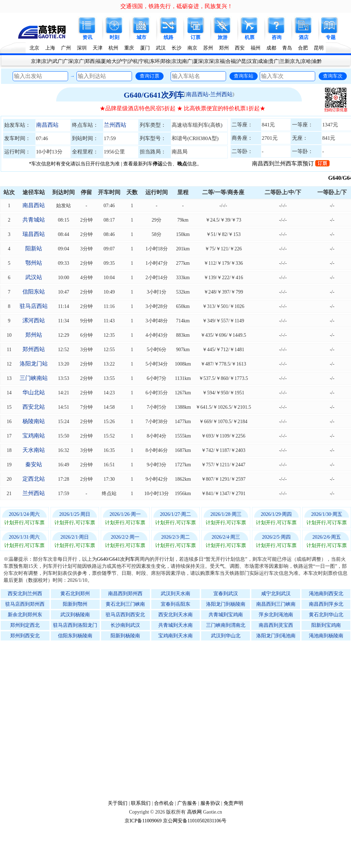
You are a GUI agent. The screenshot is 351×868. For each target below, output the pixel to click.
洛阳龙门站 (34, 364)
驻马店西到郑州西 (25, 604)
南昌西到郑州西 (125, 594)
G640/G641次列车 (154, 95)
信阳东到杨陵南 (75, 636)
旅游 (223, 37)
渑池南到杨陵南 (326, 636)
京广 (79, 61)
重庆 (129, 48)
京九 (295, 61)
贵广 (274, 61)
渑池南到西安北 (326, 594)
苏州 (208, 48)
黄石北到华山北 (326, 615)
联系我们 (141, 803)
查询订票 (150, 76)
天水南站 (34, 450)
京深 (209, 61)
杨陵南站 (34, 421)
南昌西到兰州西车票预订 (291, 163)
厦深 (198, 61)
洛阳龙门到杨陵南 (226, 604)
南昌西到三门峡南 (276, 604)
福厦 (101, 61)
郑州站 (34, 335)
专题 (331, 37)
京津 (36, 61)
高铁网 (194, 812)
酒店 (304, 37)
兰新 (285, 61)
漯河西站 (34, 320)
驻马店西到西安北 (125, 615)
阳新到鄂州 (75, 604)
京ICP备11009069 (143, 821)
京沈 (177, 61)
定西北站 (34, 479)
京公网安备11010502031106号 (195, 821)
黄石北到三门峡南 (125, 604)
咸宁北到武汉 (276, 594)
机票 (250, 37)
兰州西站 (115, 125)
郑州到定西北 (25, 625)
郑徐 (166, 61)
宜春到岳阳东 (175, 604)
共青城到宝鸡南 (226, 615)
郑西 (90, 61)
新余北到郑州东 (25, 615)
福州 (256, 48)
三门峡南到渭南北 (226, 625)
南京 (192, 48)
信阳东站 (34, 292)
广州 (66, 48)
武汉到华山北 (226, 636)
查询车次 (333, 76)
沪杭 (133, 61)
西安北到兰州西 (25, 594)
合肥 (303, 48)
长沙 (177, 48)
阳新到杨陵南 (125, 636)
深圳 (82, 48)
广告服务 (187, 803)
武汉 (161, 48)
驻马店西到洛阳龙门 (75, 625)
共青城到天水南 (175, 625)
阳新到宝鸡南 (326, 625)
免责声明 (233, 803)
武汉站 (34, 277)
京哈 (306, 61)
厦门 (145, 48)
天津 (98, 48)
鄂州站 (34, 263)
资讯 (87, 37)
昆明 (319, 48)
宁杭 (144, 61)
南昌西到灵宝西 (276, 625)
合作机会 (164, 803)
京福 (220, 61)
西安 (240, 48)
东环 (155, 61)
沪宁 (122, 61)
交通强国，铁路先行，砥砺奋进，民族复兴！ (177, 6)
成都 (271, 48)
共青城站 (34, 220)
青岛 (287, 48)
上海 (50, 48)
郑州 (224, 48)
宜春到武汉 (226, 594)
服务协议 (210, 803)
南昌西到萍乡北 (326, 604)
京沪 (47, 61)
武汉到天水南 (175, 594)
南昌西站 (47, 125)
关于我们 (118, 803)
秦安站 (34, 464)
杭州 (113, 48)
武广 (58, 61)
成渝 (263, 61)
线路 (168, 37)
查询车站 (244, 76)
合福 (231, 61)
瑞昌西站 (34, 234)
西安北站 (34, 407)
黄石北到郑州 (75, 594)
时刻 (114, 37)
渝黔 (317, 61)
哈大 (112, 61)
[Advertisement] (75, 720)
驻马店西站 (34, 306)
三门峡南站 (34, 378)
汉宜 (252, 61)
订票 (196, 37)
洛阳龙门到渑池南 (276, 636)
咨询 (277, 37)
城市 (141, 37)
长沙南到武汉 (125, 625)
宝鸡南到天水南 (175, 636)
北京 (34, 48)
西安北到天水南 (175, 615)
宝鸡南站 (34, 436)
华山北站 (34, 392)
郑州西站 (34, 349)
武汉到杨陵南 (75, 615)
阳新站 (34, 248)
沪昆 (241, 61)
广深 (68, 61)
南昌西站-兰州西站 (209, 94)
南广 (187, 61)
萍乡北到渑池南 (276, 615)
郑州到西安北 (25, 636)
